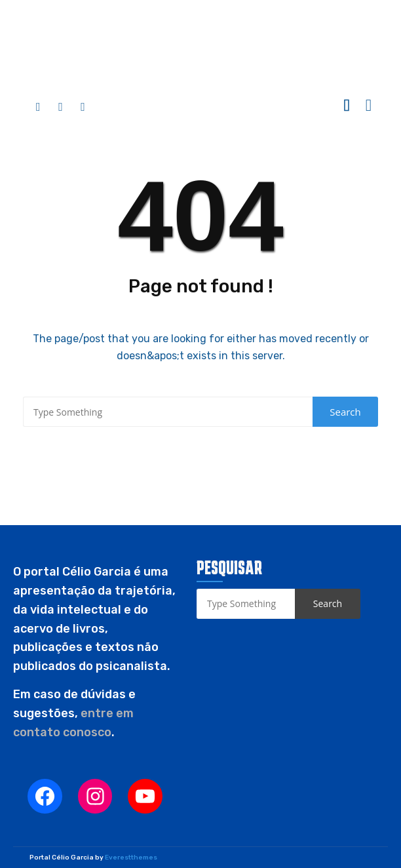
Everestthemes (131, 858)
